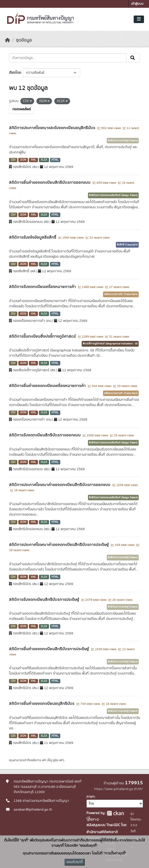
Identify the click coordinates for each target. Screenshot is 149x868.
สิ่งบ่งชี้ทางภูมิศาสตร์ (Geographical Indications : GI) (110, 344)
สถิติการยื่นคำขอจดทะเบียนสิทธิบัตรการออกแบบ (50, 182)
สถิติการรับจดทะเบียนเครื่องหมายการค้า (43, 287)
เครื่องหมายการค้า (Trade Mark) (121, 294)
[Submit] (133, 58)
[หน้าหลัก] (8, 40)
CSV (13, 160)
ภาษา (90, 797)
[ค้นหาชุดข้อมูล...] (68, 58)
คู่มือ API (58, 760)
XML (33, 160)
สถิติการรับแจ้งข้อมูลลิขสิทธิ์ (33, 237)
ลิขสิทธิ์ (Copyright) (127, 245)
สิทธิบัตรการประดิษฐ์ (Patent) (123, 141)
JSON (23, 160)
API (44, 760)
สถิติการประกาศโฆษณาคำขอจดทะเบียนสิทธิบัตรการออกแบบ (60, 485)
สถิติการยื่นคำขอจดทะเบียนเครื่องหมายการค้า (48, 386)
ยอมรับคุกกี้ (75, 862)
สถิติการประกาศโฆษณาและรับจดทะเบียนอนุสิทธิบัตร (53, 128)
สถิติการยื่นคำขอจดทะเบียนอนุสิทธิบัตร (42, 704)
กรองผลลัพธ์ (22, 109)
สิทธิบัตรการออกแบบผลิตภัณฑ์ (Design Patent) (113, 195)
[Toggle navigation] (139, 19)
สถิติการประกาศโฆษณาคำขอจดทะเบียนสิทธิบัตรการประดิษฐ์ (59, 545)
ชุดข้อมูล (24, 40)
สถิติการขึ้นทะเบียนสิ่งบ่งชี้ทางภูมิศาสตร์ (43, 336)
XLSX (44, 160)
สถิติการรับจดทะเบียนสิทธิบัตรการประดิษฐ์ (45, 600)
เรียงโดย (15, 73)
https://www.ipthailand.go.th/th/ (119, 789)
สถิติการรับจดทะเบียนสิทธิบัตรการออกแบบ (45, 435)
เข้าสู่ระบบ (137, 4)
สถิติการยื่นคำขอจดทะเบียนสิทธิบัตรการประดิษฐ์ (49, 649)
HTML (55, 160)
